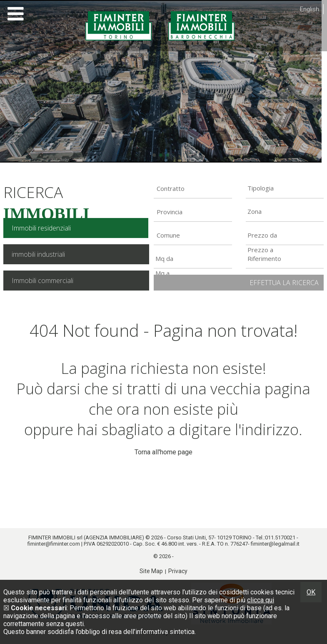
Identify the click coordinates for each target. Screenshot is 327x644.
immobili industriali (38, 254)
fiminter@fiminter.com (54, 544)
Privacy (178, 571)
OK (311, 592)
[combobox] (193, 188)
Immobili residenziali (41, 228)
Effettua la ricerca (284, 283)
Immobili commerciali (42, 281)
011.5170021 (280, 538)
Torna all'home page (163, 452)
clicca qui (261, 600)
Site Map (151, 571)
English (310, 9)
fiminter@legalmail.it (275, 544)
